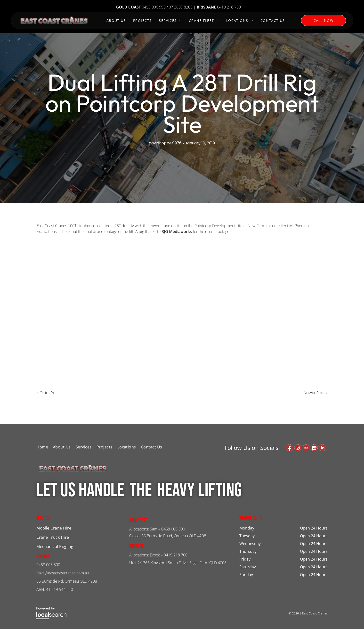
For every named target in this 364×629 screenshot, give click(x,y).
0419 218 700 (176, 555)
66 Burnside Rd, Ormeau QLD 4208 (67, 581)
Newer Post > (316, 393)
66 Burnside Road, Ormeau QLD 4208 (174, 536)
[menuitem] (116, 21)
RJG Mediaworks (177, 232)
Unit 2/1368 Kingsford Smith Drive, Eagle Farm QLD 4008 (178, 563)
